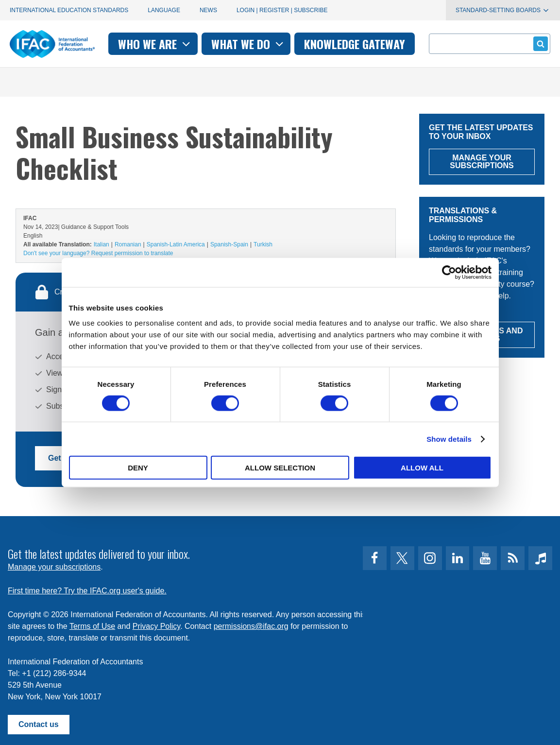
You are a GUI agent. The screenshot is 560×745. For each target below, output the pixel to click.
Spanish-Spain (229, 244)
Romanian (128, 244)
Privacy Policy (156, 625)
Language (164, 10)
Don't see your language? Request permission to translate (98, 253)
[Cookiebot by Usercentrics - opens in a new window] (449, 272)
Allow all (422, 468)
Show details (449, 439)
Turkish (263, 244)
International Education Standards (69, 10)
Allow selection (280, 468)
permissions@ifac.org (251, 625)
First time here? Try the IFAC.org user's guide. (87, 589)
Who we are (155, 44)
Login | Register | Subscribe (282, 10)
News (208, 10)
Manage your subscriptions (54, 565)
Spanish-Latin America (176, 244)
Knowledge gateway (355, 44)
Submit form (539, 43)
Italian (102, 244)
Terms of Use (92, 625)
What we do (248, 44)
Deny (138, 468)
